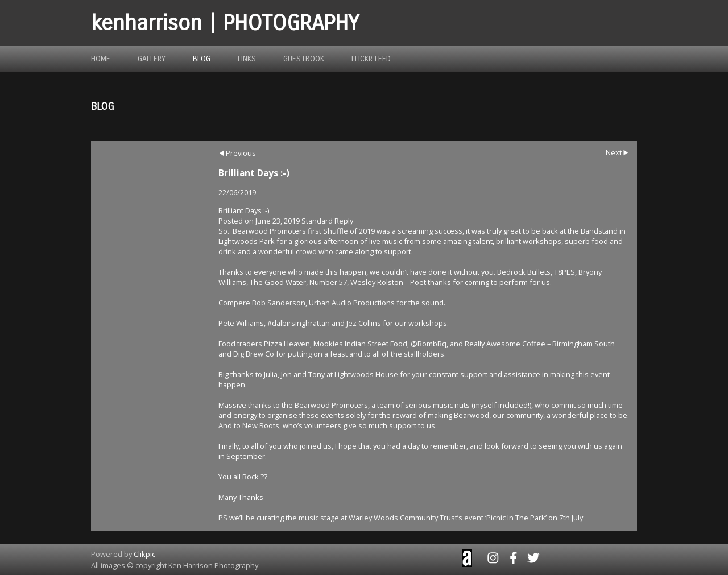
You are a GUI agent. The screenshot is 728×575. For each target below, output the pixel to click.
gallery (152, 59)
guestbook (304, 59)
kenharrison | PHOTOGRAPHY (225, 23)
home (101, 59)
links (247, 59)
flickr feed (371, 59)
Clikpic (144, 554)
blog (202, 59)
